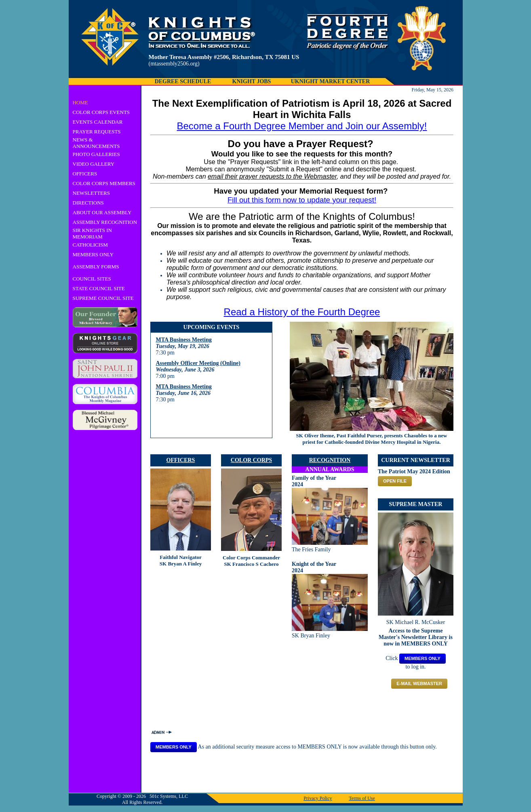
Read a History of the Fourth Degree (302, 312)
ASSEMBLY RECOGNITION (105, 222)
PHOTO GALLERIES (96, 154)
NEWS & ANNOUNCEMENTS (96, 143)
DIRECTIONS (88, 203)
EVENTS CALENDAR (98, 122)
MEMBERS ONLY (93, 254)
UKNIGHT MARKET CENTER (331, 81)
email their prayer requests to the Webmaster (272, 176)
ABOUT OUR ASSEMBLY (102, 212)
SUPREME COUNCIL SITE (103, 298)
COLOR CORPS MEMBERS (104, 183)
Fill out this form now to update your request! (302, 200)
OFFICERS (85, 174)
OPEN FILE (395, 481)
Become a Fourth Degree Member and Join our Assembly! (302, 126)
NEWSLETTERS (91, 193)
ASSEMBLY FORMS (96, 267)
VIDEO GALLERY (94, 164)
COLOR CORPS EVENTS (101, 112)
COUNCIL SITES (92, 279)
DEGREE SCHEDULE (183, 81)
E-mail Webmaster (419, 683)
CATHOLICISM (90, 245)
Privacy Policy (318, 798)
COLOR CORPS (251, 460)
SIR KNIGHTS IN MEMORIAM (93, 233)
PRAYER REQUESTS (97, 132)
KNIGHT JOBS (252, 81)
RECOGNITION (330, 460)
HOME (80, 102)
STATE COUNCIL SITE (99, 288)
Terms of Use (362, 798)
